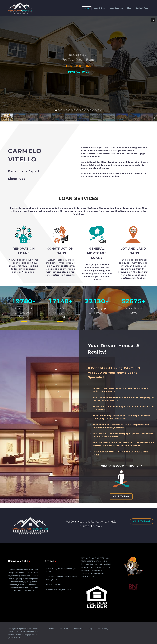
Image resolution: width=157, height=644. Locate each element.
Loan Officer (100, 8)
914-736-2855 (56, 585)
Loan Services (116, 8)
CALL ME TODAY (27, 591)
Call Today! (143, 521)
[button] (153, 20)
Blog (129, 8)
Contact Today (142, 8)
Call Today (121, 496)
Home (87, 8)
